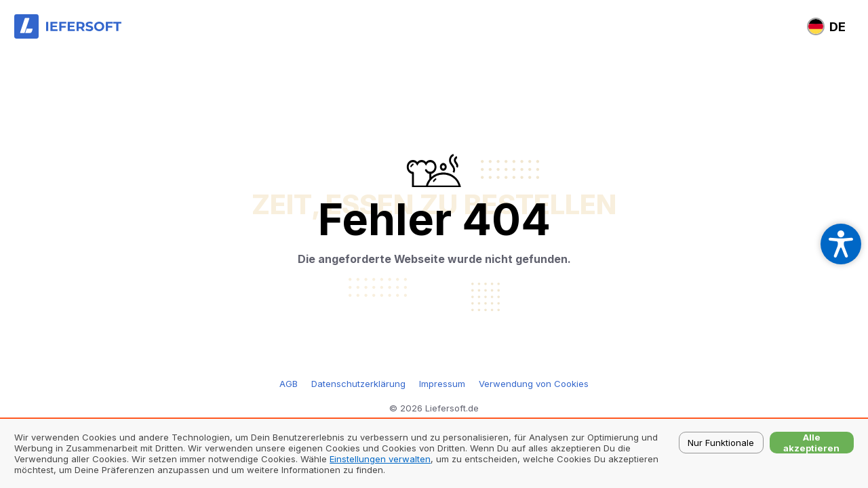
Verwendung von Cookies (534, 384)
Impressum (442, 384)
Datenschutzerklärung (358, 384)
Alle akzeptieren (811, 443)
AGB (289, 384)
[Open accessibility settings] (841, 244)
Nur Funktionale (721, 443)
